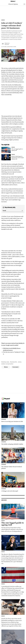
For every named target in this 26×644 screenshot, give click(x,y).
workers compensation (7, 364)
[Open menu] (24, 4)
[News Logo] (13, 4)
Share (6, 367)
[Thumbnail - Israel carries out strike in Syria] (13, 613)
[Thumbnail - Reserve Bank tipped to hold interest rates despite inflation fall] (13, 157)
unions (20, 362)
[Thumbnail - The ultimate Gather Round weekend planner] (13, 458)
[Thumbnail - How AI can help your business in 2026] (13, 412)
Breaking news (5, 362)
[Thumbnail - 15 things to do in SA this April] (13, 482)
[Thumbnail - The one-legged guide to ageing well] (13, 150)
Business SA (13, 362)
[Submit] (22, 211)
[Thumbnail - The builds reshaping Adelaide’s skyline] (13, 435)
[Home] (13, 1)
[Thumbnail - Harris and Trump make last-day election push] (13, 582)
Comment (15, 367)
